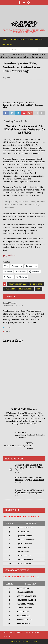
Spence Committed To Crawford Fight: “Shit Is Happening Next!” (29, 492)
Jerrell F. (19, 472)
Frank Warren (26, 289)
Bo (17, 496)
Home (4, 39)
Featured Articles (20, 54)
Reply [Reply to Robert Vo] (8, 332)
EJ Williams (10, 289)
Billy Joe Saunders (17, 284)
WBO (38, 289)
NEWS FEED (5, 54)
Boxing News (36, 284)
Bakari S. (19, 483)
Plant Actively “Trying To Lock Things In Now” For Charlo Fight (29, 479)
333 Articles (32, 409)
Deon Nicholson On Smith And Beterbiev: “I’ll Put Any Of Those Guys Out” (29, 467)
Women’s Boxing (35, 39)
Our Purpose (7, 44)
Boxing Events (17, 39)
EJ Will (7, 78)
